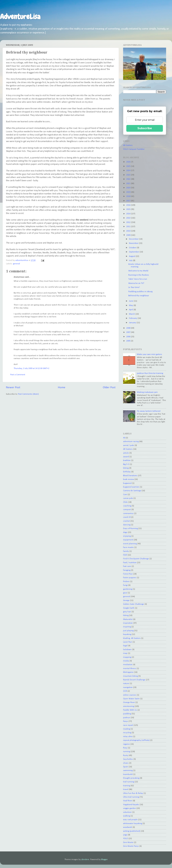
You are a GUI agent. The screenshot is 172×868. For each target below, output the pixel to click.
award (126, 457)
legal (125, 646)
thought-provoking (131, 778)
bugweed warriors (131, 487)
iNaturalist (128, 619)
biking (126, 468)
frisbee (126, 582)
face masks (128, 547)
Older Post (109, 387)
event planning (130, 544)
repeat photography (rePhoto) (136, 740)
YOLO (126, 839)
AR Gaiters (128, 145)
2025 (129, 166)
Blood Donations (130, 476)
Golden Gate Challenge (134, 604)
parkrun (127, 718)
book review (128, 479)
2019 (129, 192)
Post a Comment (18, 375)
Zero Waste (128, 843)
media (126, 661)
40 (124, 438)
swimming (128, 771)
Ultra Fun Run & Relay (133, 793)
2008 (129, 328)
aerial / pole (129, 445)
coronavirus (128, 514)
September (134, 252)
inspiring (127, 627)
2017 (129, 201)
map (125, 653)
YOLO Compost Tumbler (134, 149)
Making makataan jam (147, 392)
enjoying (127, 536)
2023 (129, 175)
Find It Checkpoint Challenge (136, 559)
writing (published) (132, 831)
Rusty (126, 756)
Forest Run (128, 574)
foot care (127, 566)
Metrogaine (128, 672)
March (132, 314)
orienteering (129, 706)
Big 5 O (126, 464)
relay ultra (128, 737)
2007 (129, 332)
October (133, 248)
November (134, 243)
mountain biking (130, 676)
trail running (129, 782)
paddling (127, 714)
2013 (129, 218)
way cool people (130, 820)
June (131, 301)
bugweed (127, 483)
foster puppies (130, 578)
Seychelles (128, 759)
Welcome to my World (138, 271)
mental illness (130, 669)
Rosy (125, 748)
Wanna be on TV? (136, 283)
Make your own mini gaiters (149, 354)
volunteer (127, 812)
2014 (129, 214)
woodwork (128, 827)
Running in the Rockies (139, 275)
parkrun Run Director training (150, 373)
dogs (125, 532)
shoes (126, 763)
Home (62, 387)
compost (127, 510)
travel (126, 789)
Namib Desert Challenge (134, 680)
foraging (127, 570)
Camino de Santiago (132, 491)
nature (126, 684)
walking (127, 816)
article (126, 453)
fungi (125, 585)
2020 (129, 188)
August (132, 256)
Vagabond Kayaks (131, 805)
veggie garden (130, 808)
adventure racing (131, 442)
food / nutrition (130, 563)
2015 (129, 209)
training (127, 786)
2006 (129, 337)
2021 (129, 184)
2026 (129, 162)
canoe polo (128, 498)
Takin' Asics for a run (138, 279)
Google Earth (129, 608)
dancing (127, 525)
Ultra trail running (131, 797)
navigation (128, 687)
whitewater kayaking (133, 824)
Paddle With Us (130, 710)
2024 (129, 171)
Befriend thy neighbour (139, 296)
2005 (129, 341)
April (131, 310)
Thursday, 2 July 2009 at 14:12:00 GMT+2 (31, 368)
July (131, 261)
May (131, 305)
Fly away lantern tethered (149, 411)
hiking (126, 616)
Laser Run (128, 642)
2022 (129, 179)
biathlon (127, 461)
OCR (125, 691)
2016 (129, 205)
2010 (129, 231)
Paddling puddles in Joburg (140, 292)
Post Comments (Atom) (28, 394)
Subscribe (145, 128)
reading (127, 729)
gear (125, 593)
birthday (127, 472)
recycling (127, 733)
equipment (128, 540)
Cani (125, 495)
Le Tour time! (134, 287)
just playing (128, 631)
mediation (128, 665)
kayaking (127, 634)
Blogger (104, 860)
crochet (126, 521)
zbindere (85, 860)
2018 (129, 196)
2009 (129, 235)
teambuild (128, 774)
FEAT (125, 555)
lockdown (127, 650)
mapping (127, 657)
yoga (125, 835)
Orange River (129, 703)
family (126, 551)
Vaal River (128, 801)
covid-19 (127, 517)
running (127, 752)
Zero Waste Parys (131, 846)
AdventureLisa (20, 17)
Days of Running (130, 529)
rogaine (126, 744)
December (134, 239)
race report (128, 725)
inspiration (128, 623)
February (133, 318)
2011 (129, 227)
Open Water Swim (131, 699)
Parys (126, 721)
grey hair (127, 612)
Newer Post (13, 387)
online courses (130, 695)
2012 (129, 222)
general (16, 264)
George (126, 601)
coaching (127, 506)
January (133, 323)
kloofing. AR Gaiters (132, 638)
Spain (126, 767)
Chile (125, 502)
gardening (128, 589)
